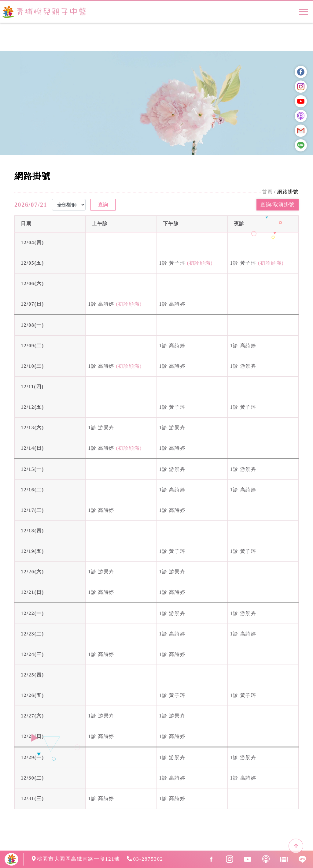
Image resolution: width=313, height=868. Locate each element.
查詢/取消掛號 (278, 205)
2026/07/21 (31, 205)
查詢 (103, 205)
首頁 (267, 192)
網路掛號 (288, 192)
